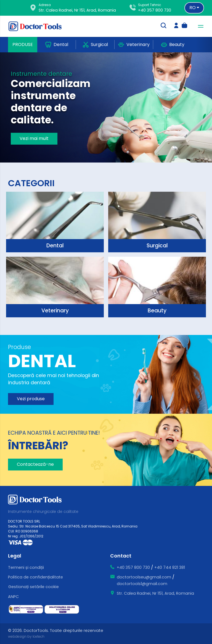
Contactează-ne (35, 464)
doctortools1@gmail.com (142, 584)
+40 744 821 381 (170, 567)
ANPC (13, 597)
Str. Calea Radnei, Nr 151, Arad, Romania (155, 593)
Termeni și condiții (26, 567)
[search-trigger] (163, 26)
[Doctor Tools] (38, 26)
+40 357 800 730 (155, 10)
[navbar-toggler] (199, 26)
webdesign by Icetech (26, 636)
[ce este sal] (26, 609)
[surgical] (55, 222)
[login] (176, 26)
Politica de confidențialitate (35, 577)
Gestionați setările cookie (34, 587)
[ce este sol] (62, 609)
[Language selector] (194, 8)
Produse (23, 44)
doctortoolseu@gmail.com (144, 577)
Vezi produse (31, 399)
